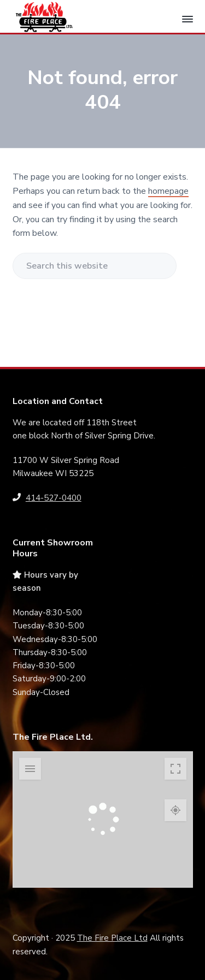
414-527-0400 (54, 498)
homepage (168, 191)
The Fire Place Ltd (112, 938)
